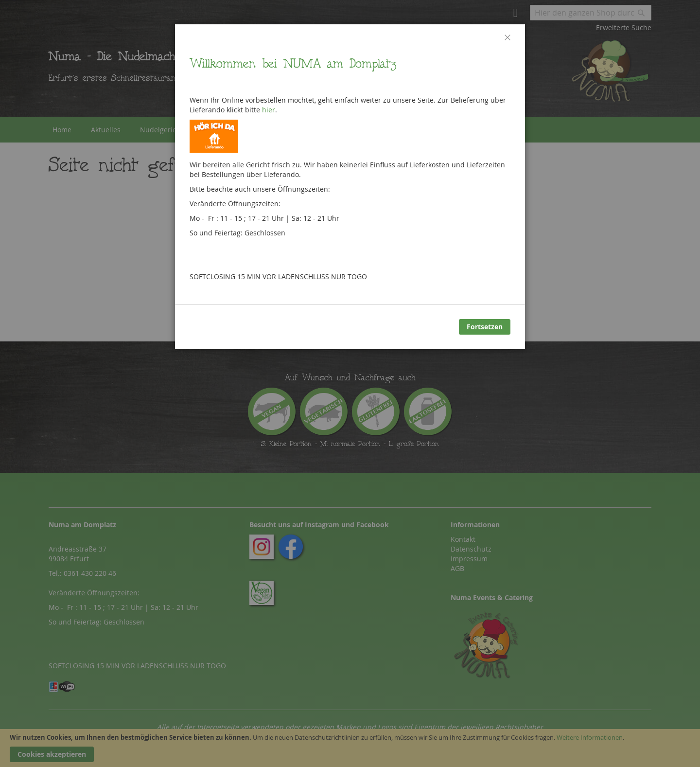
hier (269, 110)
